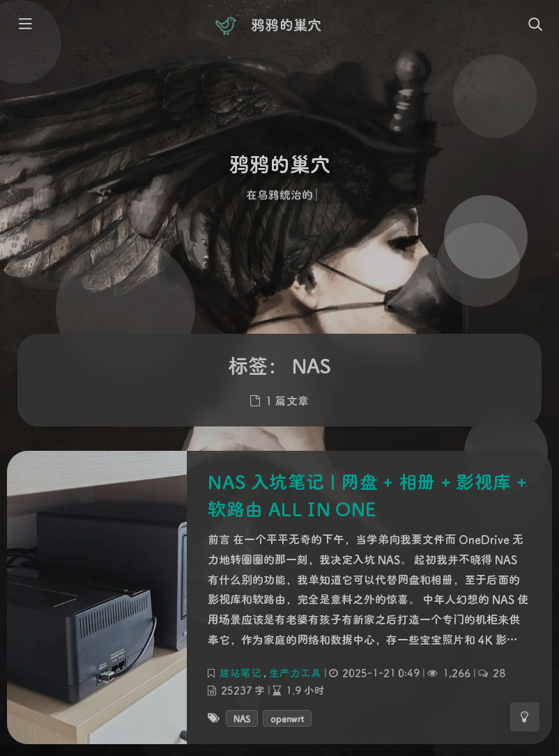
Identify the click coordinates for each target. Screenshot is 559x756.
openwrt (287, 718)
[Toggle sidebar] (24, 25)
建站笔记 (240, 672)
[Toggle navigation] (535, 25)
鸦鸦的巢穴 (286, 24)
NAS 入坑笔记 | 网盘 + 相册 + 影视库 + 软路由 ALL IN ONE (367, 495)
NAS (242, 718)
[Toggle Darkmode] (525, 717)
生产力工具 (295, 672)
